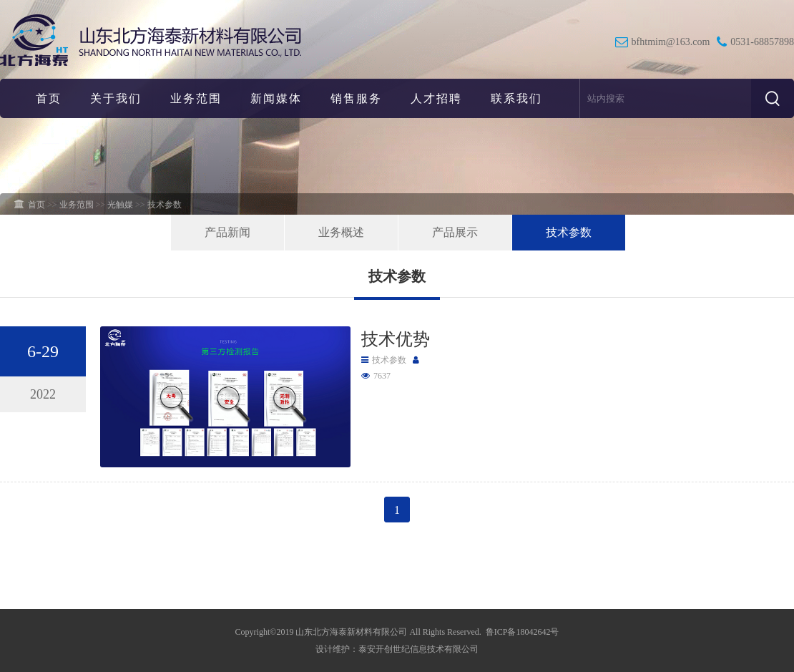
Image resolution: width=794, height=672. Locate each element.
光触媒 (120, 205)
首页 (49, 98)
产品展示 (455, 232)
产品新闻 (227, 232)
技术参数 (569, 232)
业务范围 (196, 98)
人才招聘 (436, 98)
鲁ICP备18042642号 (523, 632)
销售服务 (356, 98)
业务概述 (341, 232)
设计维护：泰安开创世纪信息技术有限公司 (397, 649)
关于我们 (116, 98)
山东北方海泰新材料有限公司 (351, 632)
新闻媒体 (276, 98)
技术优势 (396, 339)
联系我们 (516, 98)
